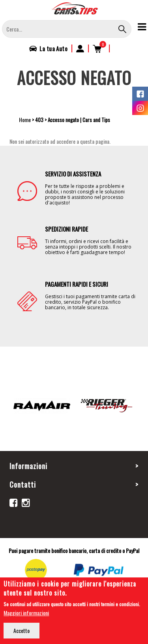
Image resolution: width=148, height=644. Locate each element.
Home (25, 120)
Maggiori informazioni (26, 614)
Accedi (80, 48)
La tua (53, 48)
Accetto (22, 632)
